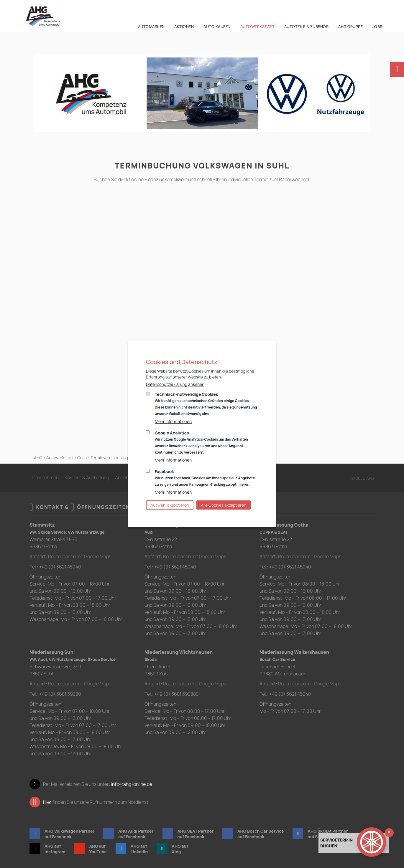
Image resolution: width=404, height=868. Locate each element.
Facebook (205, 478)
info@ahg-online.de (132, 783)
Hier (47, 801)
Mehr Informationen (173, 421)
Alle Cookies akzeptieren (224, 505)
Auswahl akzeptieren (170, 505)
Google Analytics (201, 442)
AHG (38, 458)
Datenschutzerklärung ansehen (175, 384)
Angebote (125, 477)
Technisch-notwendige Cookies (206, 404)
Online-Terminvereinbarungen (105, 458)
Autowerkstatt (60, 458)
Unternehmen (44, 477)
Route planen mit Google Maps (80, 556)
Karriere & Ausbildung (87, 477)
